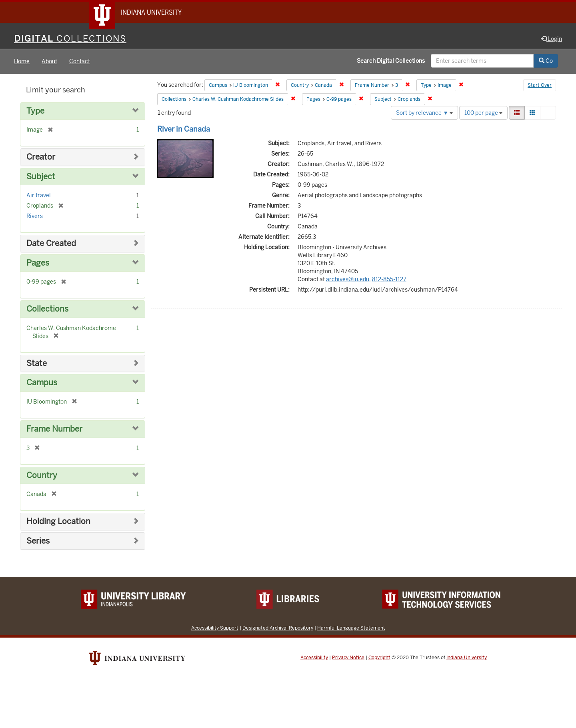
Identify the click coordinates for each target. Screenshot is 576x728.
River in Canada (184, 129)
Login (551, 39)
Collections (47, 309)
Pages (38, 263)
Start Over (540, 86)
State (37, 363)
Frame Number (54, 429)
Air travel (39, 196)
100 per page (483, 113)
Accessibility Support (215, 628)
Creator (41, 157)
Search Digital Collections (391, 61)
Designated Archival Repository (278, 628)
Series (38, 541)
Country (42, 475)
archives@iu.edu (348, 279)
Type (35, 111)
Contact (80, 62)
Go (546, 61)
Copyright (379, 658)
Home (22, 62)
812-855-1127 (389, 279)
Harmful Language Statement (351, 628)
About (49, 62)
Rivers (35, 216)
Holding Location (58, 521)
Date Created (51, 244)
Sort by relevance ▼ (424, 113)
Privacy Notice (348, 658)
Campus (42, 383)
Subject (41, 177)
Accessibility (314, 658)
